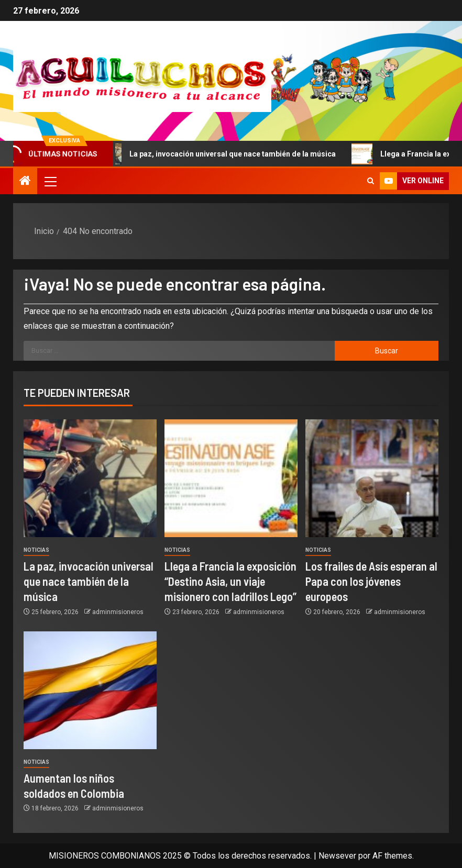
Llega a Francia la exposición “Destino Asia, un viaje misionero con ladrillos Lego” (230, 581)
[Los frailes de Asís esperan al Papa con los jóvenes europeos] (372, 478)
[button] (50, 181)
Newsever (337, 856)
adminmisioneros (118, 612)
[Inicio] (25, 182)
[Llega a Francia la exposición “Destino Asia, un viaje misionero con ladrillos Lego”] (231, 478)
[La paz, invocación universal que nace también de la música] (90, 478)
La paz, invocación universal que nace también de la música (225, 154)
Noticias (36, 550)
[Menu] (50, 181)
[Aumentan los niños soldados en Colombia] (90, 690)
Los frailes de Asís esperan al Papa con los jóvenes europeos (371, 581)
